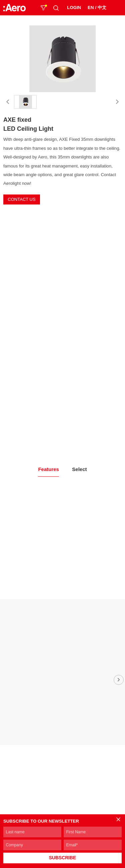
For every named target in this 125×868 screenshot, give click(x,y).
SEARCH (56, 8)
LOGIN (74, 8)
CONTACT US (21, 199)
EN (91, 8)
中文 (102, 8)
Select (79, 469)
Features (48, 469)
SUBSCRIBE (62, 858)
